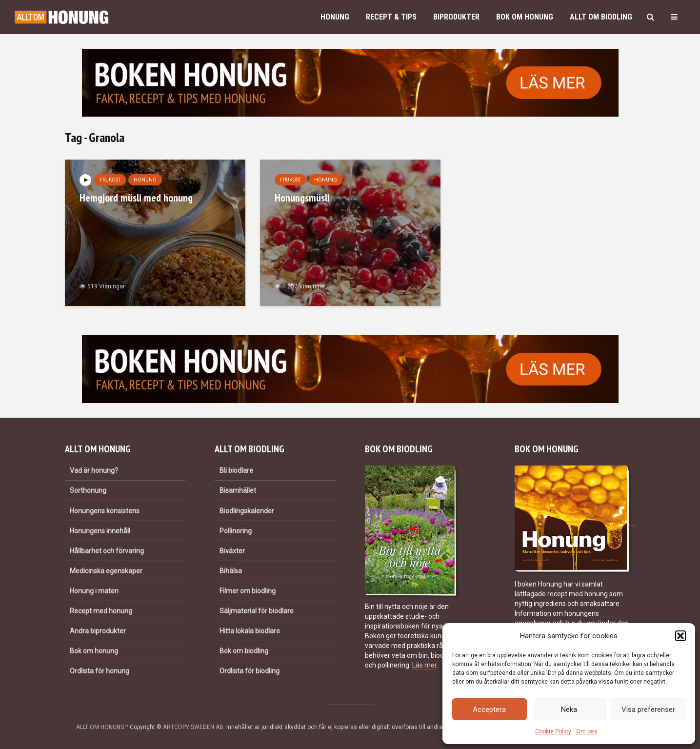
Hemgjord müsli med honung (136, 198)
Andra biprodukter (98, 631)
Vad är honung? (94, 470)
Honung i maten (94, 591)
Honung (335, 17)
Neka (569, 709)
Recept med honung (101, 611)
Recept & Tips (391, 17)
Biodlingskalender (247, 511)
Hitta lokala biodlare (250, 631)
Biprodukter (456, 17)
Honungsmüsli (302, 198)
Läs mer (424, 665)
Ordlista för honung (100, 671)
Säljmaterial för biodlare (257, 611)
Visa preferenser (648, 709)
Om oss (587, 731)
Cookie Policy (553, 731)
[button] (680, 636)
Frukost (110, 180)
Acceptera (489, 709)
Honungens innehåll (100, 531)
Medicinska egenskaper (106, 571)
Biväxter (232, 551)
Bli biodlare (236, 470)
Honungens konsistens (105, 511)
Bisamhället (238, 490)
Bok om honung (525, 17)
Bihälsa (231, 571)
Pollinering (236, 531)
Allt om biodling (601, 17)
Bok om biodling (244, 651)
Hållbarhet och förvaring (107, 551)
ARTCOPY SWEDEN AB (193, 727)
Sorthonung (88, 490)
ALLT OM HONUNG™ (102, 727)
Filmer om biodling (248, 591)
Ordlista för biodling (250, 671)
